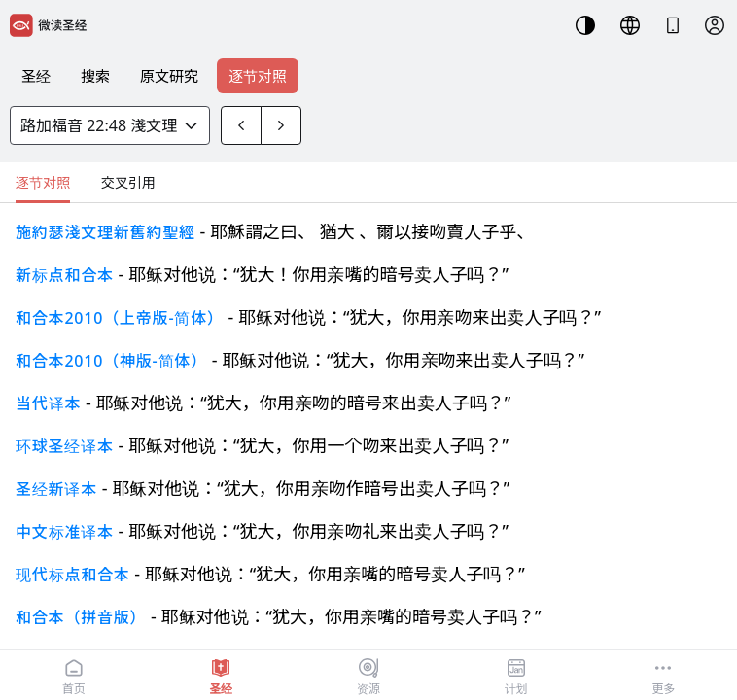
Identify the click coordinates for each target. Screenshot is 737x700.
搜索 (95, 76)
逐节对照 (258, 76)
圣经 (36, 76)
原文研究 (169, 76)
